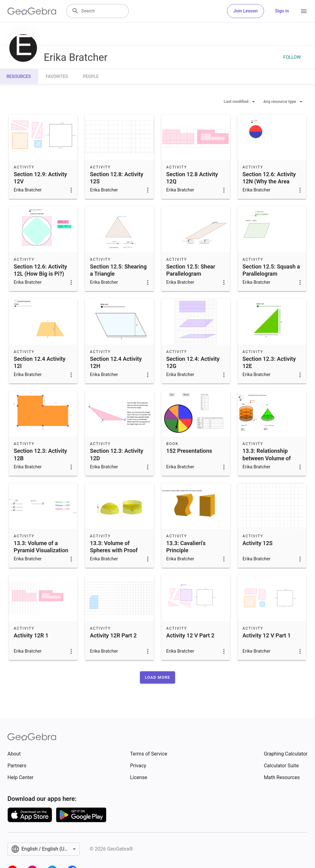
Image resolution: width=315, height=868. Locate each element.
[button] (157, 677)
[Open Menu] (304, 11)
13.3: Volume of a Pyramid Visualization (41, 547)
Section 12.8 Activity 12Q (192, 178)
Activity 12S (258, 543)
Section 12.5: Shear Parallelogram (191, 270)
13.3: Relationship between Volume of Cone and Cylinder (267, 458)
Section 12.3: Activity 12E (269, 362)
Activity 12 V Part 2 (190, 635)
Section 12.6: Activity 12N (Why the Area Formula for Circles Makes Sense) (269, 185)
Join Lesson (246, 11)
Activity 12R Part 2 (113, 635)
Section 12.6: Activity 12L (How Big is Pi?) (40, 270)
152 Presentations (189, 451)
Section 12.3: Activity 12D (116, 454)
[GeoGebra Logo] (32, 11)
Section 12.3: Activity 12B (40, 454)
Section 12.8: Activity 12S (116, 178)
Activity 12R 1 (31, 635)
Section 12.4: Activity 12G (193, 362)
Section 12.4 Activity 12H (116, 362)
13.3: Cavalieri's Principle (186, 547)
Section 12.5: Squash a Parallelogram (271, 270)
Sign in (282, 11)
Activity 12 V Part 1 (267, 635)
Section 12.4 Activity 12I (39, 362)
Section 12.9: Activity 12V (40, 178)
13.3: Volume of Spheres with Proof (114, 547)
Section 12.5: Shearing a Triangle (118, 270)
